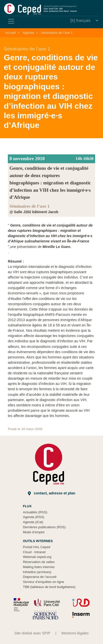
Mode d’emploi (34, 532)
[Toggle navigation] (11, 21)
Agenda (28, 33)
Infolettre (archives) (37, 572)
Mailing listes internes (39, 567)
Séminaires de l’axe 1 (57, 33)
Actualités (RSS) (35, 512)
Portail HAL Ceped (36, 547)
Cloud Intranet (34, 552)
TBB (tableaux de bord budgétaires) (49, 587)
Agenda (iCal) (33, 522)
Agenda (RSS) (34, 517)
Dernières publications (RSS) (44, 527)
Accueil (10, 33)
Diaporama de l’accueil (40, 577)
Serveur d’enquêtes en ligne (43, 582)
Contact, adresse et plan (52, 493)
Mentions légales (75, 633)
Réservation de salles (39, 562)
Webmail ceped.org (37, 557)
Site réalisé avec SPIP (32, 633)
